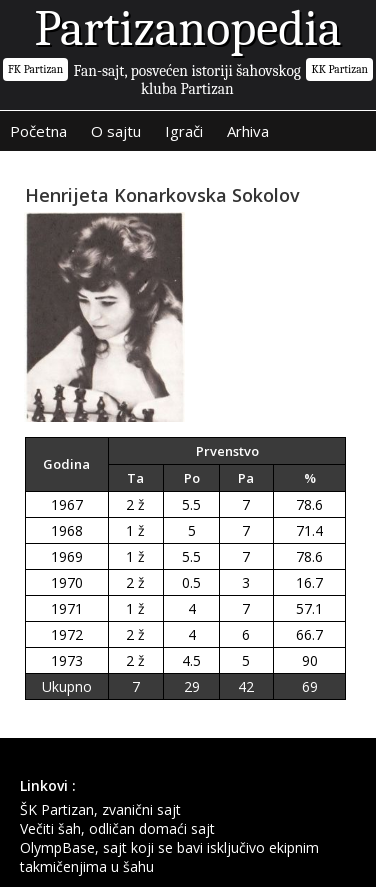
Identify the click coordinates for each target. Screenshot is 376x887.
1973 (67, 660)
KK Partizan (339, 69)
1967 (67, 504)
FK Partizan (35, 69)
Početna (38, 131)
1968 (67, 530)
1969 (67, 556)
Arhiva (248, 131)
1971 (67, 608)
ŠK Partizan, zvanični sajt (100, 809)
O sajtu (116, 131)
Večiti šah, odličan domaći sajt (117, 828)
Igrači (184, 131)
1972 (67, 634)
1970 (67, 582)
